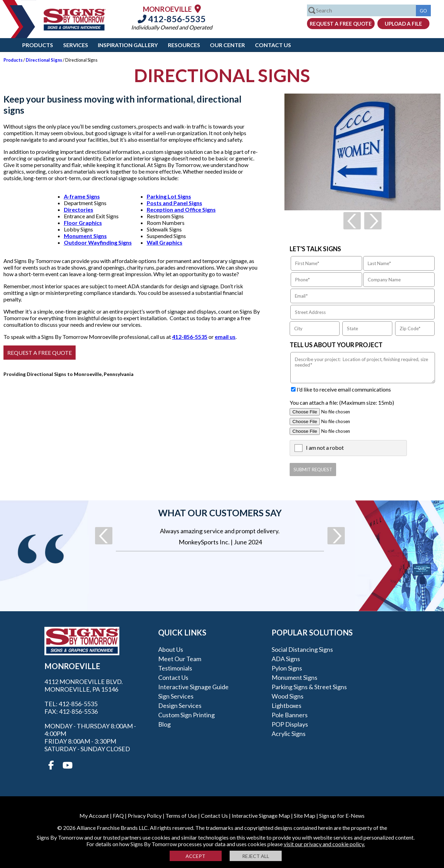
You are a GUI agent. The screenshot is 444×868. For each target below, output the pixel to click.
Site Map (305, 816)
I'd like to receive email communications (344, 389)
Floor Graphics (83, 223)
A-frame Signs (82, 196)
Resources (184, 45)
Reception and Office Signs (181, 209)
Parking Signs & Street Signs (309, 687)
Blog (164, 724)
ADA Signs (286, 659)
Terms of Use (181, 816)
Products (38, 45)
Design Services (180, 705)
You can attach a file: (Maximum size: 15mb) (342, 402)
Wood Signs (288, 696)
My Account (94, 816)
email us (225, 337)
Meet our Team (180, 659)
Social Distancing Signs (302, 649)
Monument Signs (85, 236)
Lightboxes (287, 705)
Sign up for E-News (342, 816)
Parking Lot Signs (169, 196)
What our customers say (220, 513)
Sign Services (176, 696)
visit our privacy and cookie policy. (324, 844)
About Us (171, 649)
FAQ (118, 816)
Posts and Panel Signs (174, 203)
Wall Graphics (165, 242)
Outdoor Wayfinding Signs (98, 242)
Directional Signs (44, 60)
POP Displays (290, 724)
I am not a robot (325, 448)
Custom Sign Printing (186, 715)
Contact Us (273, 45)
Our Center (227, 45)
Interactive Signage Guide (193, 687)
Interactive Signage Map (261, 816)
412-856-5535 (172, 19)
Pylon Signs (287, 668)
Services (76, 45)
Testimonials (175, 668)
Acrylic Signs (289, 734)
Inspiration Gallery (128, 45)
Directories (79, 209)
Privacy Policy (145, 816)
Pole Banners (290, 715)
